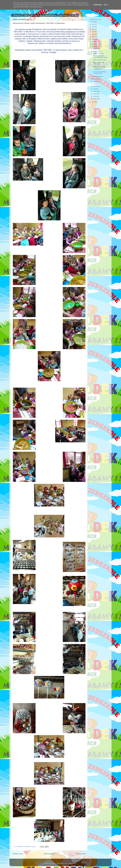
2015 (93, 102)
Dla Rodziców (64, 15)
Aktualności (17, 15)
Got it (106, 5)
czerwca (96, 86)
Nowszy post (18, 854)
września (96, 79)
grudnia (96, 49)
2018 (93, 42)
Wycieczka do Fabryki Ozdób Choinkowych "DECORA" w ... (100, 68)
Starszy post (81, 854)
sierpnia (96, 81)
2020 (93, 37)
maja (95, 89)
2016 (93, 47)
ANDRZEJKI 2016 (98, 53)
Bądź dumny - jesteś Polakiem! (99, 63)
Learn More (97, 5)
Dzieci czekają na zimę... (100, 60)
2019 (93, 39)
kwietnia (96, 91)
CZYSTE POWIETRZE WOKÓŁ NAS (99, 73)
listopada (96, 51)
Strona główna (49, 854)
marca (95, 94)
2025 (93, 24)
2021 (93, 34)
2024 (93, 27)
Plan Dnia (75, 15)
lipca (95, 84)
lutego (95, 96)
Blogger (74, 863)
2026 (93, 22)
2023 (93, 29)
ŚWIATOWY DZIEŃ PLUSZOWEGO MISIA (100, 57)
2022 (93, 32)
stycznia (96, 99)
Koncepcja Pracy (36, 15)
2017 (93, 44)
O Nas (26, 15)
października (97, 76)
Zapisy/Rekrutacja (51, 15)
